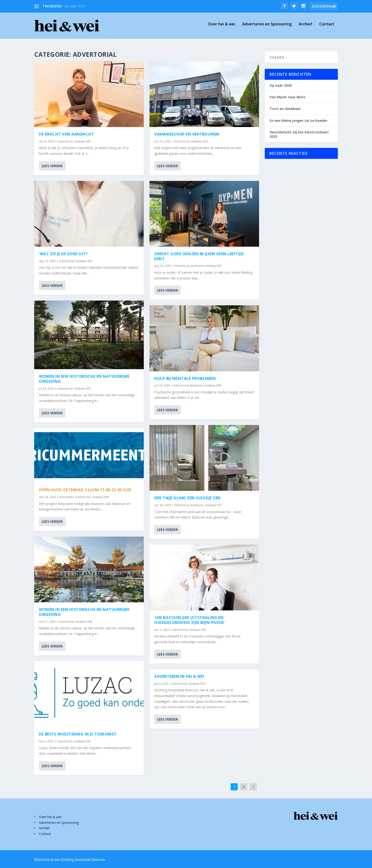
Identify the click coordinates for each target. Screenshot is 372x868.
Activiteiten (66, 497)
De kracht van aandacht (66, 134)
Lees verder (52, 166)
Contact (327, 28)
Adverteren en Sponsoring (267, 28)
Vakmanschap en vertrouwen (187, 134)
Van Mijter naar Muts (287, 97)
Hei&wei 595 (198, 630)
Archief (305, 28)
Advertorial (65, 141)
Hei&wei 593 (197, 683)
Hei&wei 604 (199, 141)
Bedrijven (197, 266)
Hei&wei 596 (84, 622)
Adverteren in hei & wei (179, 676)
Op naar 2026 (74, 6)
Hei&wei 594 (82, 741)
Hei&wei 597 (213, 505)
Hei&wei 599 (213, 385)
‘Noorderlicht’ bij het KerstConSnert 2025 (299, 134)
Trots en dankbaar (285, 109)
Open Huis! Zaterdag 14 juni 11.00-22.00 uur (85, 490)
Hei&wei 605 (82, 141)
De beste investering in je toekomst (78, 734)
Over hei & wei (222, 28)
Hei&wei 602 (84, 261)
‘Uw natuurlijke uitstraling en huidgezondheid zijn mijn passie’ (189, 620)
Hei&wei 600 (82, 389)
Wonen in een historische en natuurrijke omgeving (84, 379)
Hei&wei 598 (100, 497)
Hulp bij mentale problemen (185, 378)
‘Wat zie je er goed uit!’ (63, 254)
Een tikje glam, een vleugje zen (187, 498)
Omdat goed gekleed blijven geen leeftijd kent (199, 256)
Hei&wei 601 (214, 266)
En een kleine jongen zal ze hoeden (298, 120)
